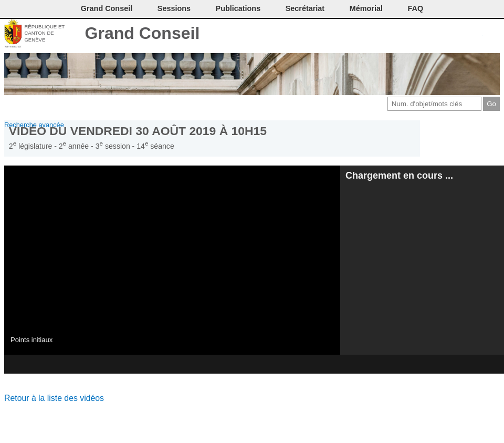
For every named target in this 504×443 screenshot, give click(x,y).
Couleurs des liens (458, 34)
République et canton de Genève (44, 33)
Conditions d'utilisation (440, 34)
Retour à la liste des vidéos (54, 398)
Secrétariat (305, 8)
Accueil (492, 34)
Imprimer (422, 34)
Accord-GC (475, 34)
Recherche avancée (34, 125)
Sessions (174, 8)
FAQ (416, 8)
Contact (405, 34)
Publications (238, 8)
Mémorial (366, 8)
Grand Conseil (143, 33)
